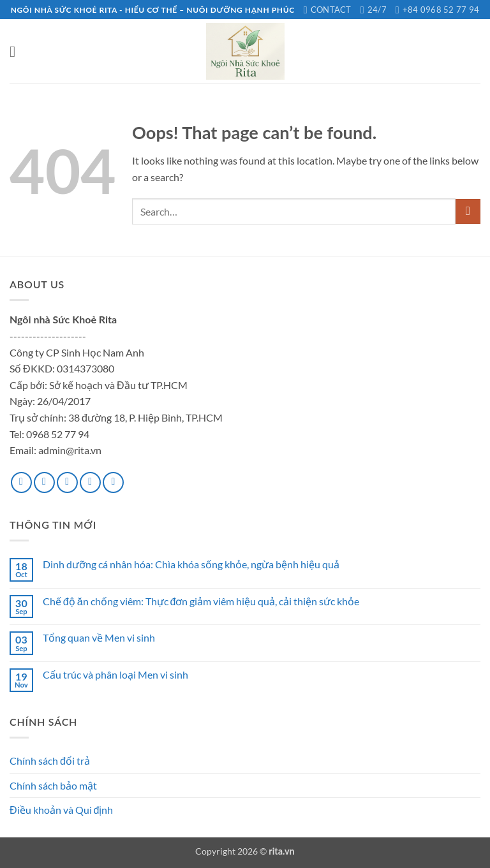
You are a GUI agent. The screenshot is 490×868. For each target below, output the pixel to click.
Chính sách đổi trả (50, 761)
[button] (17, 51)
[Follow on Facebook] (21, 482)
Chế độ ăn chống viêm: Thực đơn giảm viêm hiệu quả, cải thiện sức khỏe (201, 601)
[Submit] (468, 211)
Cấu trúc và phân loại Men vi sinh (115, 674)
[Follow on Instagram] (44, 482)
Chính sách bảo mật (53, 785)
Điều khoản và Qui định (61, 810)
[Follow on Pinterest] (113, 482)
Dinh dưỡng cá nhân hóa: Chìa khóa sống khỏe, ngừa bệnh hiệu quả (191, 564)
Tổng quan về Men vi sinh (99, 637)
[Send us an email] (90, 482)
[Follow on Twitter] (67, 482)
